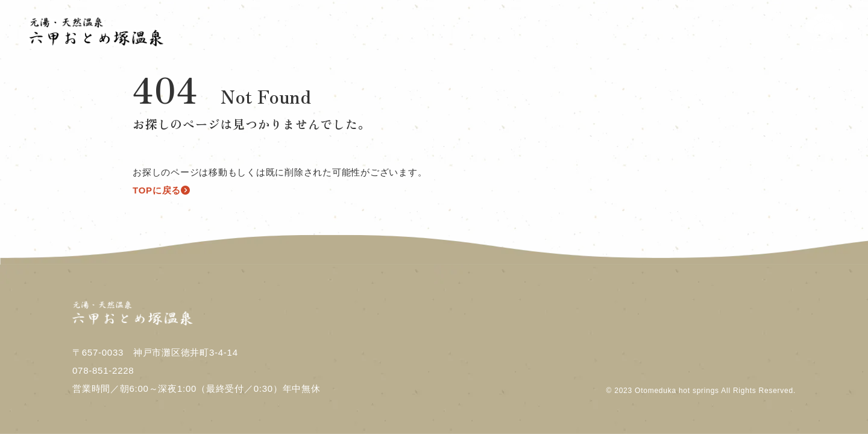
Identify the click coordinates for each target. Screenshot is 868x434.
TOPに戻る (162, 190)
